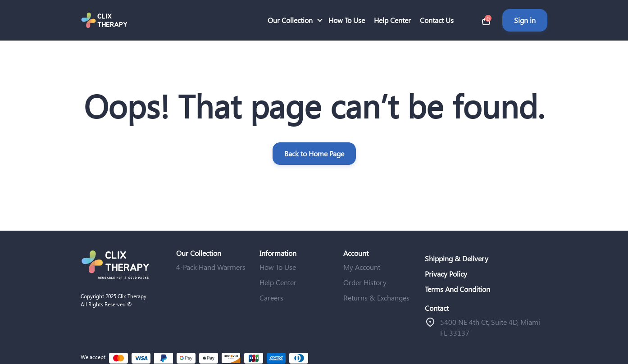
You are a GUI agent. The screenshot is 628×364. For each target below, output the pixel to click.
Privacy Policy (446, 274)
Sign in (525, 20)
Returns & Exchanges (376, 298)
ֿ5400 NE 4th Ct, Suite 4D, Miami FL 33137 (490, 327)
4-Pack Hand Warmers (211, 267)
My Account (362, 267)
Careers (271, 298)
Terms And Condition (457, 289)
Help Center (392, 20)
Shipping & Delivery (457, 258)
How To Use (347, 20)
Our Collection (290, 20)
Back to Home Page (314, 153)
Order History (365, 282)
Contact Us (437, 20)
